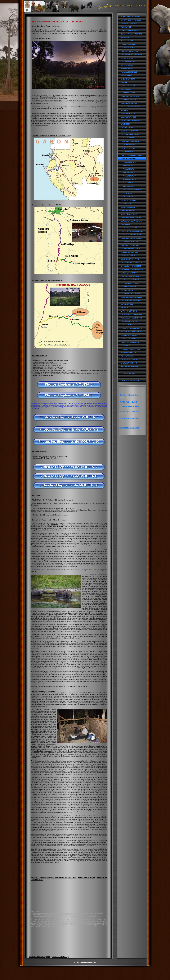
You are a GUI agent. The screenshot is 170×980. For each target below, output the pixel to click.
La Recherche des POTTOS (131, 249)
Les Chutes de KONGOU (130, 62)
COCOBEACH (126, 204)
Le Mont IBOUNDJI (127, 138)
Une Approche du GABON (130, 30)
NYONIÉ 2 (124, 308)
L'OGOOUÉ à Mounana (129, 103)
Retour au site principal (129, 395)
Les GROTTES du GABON (130, 107)
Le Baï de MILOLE (127, 193)
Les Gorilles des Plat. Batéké (131, 301)
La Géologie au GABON (129, 273)
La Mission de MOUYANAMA (131, 235)
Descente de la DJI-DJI (129, 335)
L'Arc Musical (126, 224)
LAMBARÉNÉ (126, 124)
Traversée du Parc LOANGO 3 (131, 318)
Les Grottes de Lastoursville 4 (132, 314)
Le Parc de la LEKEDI (128, 58)
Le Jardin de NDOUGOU (129, 252)
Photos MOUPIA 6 (129, 169)
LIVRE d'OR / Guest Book (130, 380)
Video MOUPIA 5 (129, 166)
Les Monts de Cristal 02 (129, 359)
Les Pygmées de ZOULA (130, 242)
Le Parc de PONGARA (129, 200)
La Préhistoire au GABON (130, 276)
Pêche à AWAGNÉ (127, 356)
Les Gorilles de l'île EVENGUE (132, 263)
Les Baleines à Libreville (130, 283)
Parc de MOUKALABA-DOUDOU (132, 155)
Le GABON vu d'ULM (128, 287)
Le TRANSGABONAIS (129, 44)
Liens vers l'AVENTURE (129, 24)
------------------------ (127, 370)
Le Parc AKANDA (127, 197)
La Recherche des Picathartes (132, 221)
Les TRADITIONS (127, 127)
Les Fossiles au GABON (129, 228)
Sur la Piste (125, 37)
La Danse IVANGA (127, 325)
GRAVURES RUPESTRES (130, 96)
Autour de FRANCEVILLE (130, 69)
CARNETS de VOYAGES (129, 411)
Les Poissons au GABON (130, 280)
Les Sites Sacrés (127, 290)
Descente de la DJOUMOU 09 (131, 332)
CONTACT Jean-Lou (128, 373)
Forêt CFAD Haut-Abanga (130, 342)
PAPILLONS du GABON (129, 402)
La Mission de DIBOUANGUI (131, 218)
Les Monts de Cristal (128, 148)
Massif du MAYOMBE (128, 117)
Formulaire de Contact (129, 428)
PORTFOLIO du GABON (129, 418)
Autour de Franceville (47, 97)
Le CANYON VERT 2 (128, 93)
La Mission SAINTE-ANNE (130, 259)
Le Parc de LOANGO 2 (129, 311)
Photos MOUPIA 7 (129, 176)
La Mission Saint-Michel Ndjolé (132, 238)
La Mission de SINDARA (129, 131)
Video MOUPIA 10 (129, 186)
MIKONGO (125, 110)
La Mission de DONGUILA (130, 141)
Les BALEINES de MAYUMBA (131, 121)
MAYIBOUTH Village (128, 211)
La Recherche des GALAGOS (131, 190)
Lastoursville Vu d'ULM (129, 321)
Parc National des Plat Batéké (131, 55)
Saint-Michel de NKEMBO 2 (130, 366)
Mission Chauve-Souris (129, 214)
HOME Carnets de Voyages (130, 17)
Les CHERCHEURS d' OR (130, 134)
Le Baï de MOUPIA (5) (128, 159)
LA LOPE (124, 82)
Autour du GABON (127, 41)
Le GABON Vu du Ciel (129, 100)
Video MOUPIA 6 (129, 172)
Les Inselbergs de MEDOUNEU (132, 269)
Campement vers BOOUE (130, 245)
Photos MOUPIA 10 (130, 183)
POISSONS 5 (125, 346)
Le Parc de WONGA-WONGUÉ (132, 328)
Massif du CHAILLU (128, 114)
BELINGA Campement (129, 207)
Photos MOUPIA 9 (129, 179)
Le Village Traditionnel (129, 363)
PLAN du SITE (126, 27)
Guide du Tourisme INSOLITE (131, 34)
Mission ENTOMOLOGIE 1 (130, 339)
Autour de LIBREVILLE (129, 72)
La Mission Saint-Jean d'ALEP (132, 297)
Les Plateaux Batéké (128, 48)
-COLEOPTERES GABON (129, 407)
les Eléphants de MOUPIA (88, 95)
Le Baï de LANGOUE (128, 79)
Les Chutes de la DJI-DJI (130, 152)
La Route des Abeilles (129, 86)
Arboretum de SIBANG (129, 353)
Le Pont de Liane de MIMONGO (132, 231)
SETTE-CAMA (126, 89)
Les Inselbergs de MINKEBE (131, 266)
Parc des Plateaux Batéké (130, 51)
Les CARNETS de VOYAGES (131, 20)
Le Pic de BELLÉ (127, 65)
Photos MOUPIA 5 (129, 162)
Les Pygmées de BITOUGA (130, 294)
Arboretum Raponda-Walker (131, 349)
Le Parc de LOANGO (128, 256)
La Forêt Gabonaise (128, 145)
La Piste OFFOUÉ (127, 304)
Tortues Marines (127, 76)
